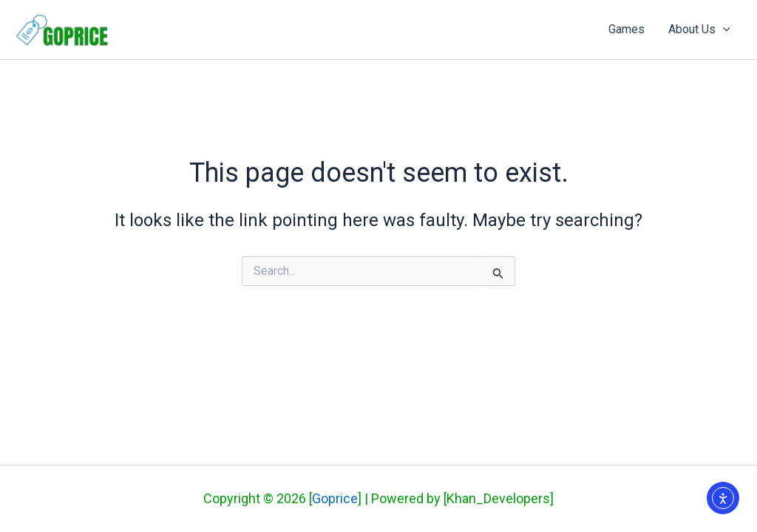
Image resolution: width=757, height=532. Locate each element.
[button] (723, 30)
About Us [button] (699, 30)
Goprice (335, 498)
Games (627, 29)
